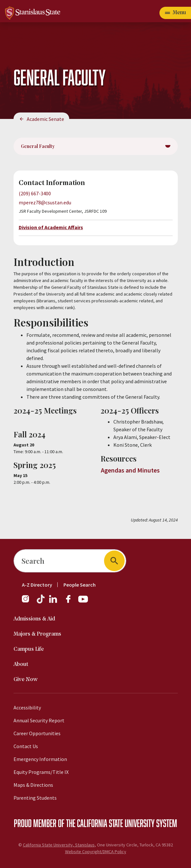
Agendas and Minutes (130, 470)
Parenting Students (35, 798)
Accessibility (27, 707)
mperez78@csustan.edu (45, 202)
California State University (116, 823)
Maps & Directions (33, 785)
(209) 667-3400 (35, 193)
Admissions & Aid (34, 619)
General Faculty (38, 146)
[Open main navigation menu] (175, 13)
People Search (80, 585)
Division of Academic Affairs (51, 227)
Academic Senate (45, 119)
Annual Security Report (39, 720)
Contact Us (26, 746)
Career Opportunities (37, 733)
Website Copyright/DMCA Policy (96, 852)
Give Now (26, 680)
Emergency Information (40, 759)
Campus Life (29, 649)
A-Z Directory (37, 585)
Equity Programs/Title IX (41, 772)
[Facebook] (71, 602)
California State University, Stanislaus (59, 845)
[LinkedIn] (53, 602)
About (21, 664)
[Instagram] (28, 602)
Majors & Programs (37, 634)
